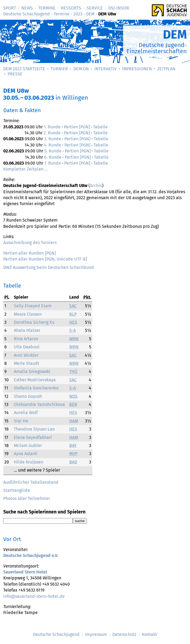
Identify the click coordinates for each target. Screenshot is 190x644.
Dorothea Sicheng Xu (34, 322)
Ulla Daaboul (27, 347)
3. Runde (53, 139)
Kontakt (149, 634)
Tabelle (100, 127)
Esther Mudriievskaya (35, 380)
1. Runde (52, 127)
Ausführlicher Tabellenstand (31, 482)
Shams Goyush (28, 396)
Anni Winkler (26, 355)
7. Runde (53, 163)
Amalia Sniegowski (32, 371)
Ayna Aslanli (26, 454)
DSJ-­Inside (119, 8)
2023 (78, 14)
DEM (90, 14)
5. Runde (53, 151)
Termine (47, 8)
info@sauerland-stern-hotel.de (34, 596)
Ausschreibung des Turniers (30, 243)
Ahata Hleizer (27, 330)
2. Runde (52, 133)
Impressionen (137, 69)
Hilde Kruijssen (29, 462)
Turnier (59, 69)
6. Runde (53, 157)
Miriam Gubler (28, 446)
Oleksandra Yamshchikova (39, 404)
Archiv (96, 186)
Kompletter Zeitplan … (25, 169)
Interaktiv (105, 69)
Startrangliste (17, 490)
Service (95, 8)
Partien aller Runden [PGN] (30, 253)
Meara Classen (28, 314)
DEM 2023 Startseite (24, 69)
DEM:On (81, 69)
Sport (10, 8)
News (27, 8)
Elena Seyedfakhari (33, 437)
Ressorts (71, 8)
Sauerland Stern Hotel (25, 572)
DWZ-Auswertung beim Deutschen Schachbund (49, 267)
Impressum (96, 634)
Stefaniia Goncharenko (36, 388)
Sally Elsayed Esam (33, 306)
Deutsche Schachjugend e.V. (31, 555)
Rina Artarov (26, 339)
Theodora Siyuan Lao (34, 429)
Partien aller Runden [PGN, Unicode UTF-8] (45, 259)
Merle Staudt (27, 363)
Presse (15, 74)
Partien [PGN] (77, 127)
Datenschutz (124, 634)
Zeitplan (166, 69)
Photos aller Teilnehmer (27, 498)
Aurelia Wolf (26, 413)
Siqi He (21, 421)
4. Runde (53, 145)
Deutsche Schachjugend (27, 14)
